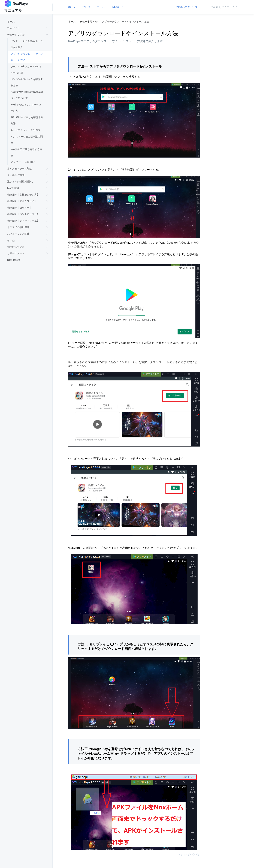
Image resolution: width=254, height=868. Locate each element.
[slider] (134, 855)
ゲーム (101, 7)
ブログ (86, 7)
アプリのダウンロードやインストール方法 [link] (125, 22)
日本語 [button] (117, 7)
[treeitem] (28, 22)
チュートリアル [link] (89, 22)
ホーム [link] (72, 22)
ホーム (72, 7)
